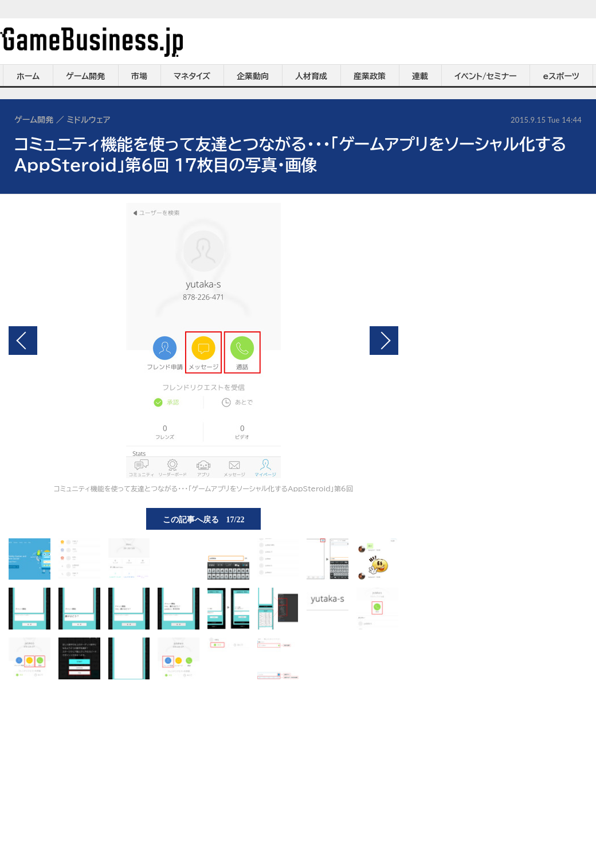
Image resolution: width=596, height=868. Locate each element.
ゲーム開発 (85, 76)
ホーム (28, 76)
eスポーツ (561, 76)
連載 (420, 76)
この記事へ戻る (204, 519)
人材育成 (311, 76)
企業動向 (253, 76)
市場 (139, 76)
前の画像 (23, 341)
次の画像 (384, 341)
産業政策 (370, 76)
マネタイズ (192, 76)
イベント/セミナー (486, 76)
